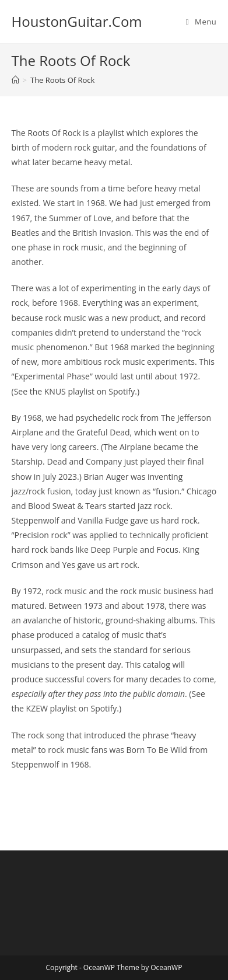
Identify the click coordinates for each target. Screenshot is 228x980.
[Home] (15, 80)
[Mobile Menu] (201, 22)
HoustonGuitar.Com (77, 21)
